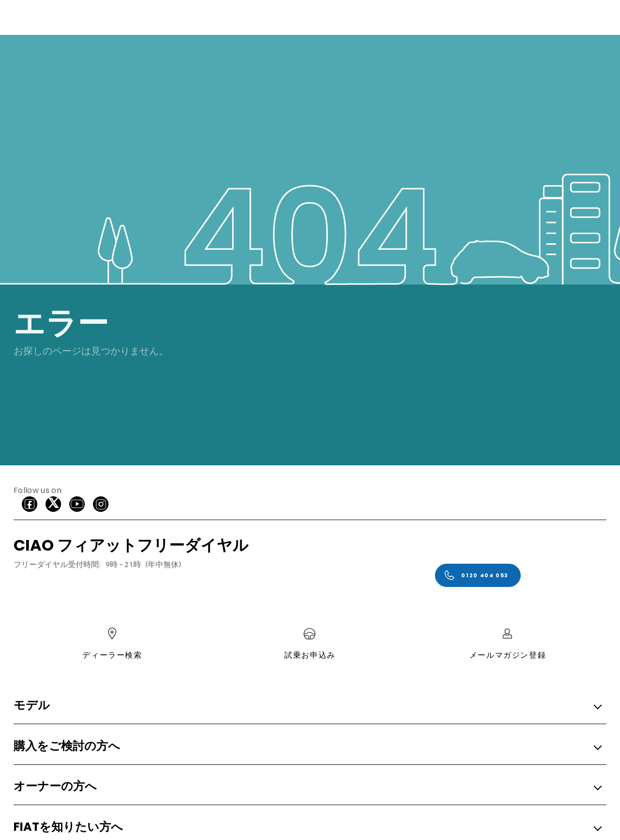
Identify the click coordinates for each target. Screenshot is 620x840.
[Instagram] (101, 504)
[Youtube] (77, 504)
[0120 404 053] (478, 575)
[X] (53, 504)
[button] (307, 706)
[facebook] (30, 504)
